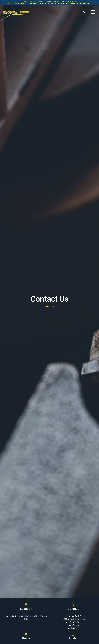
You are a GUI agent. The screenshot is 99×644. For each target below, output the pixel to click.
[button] (85, 12)
